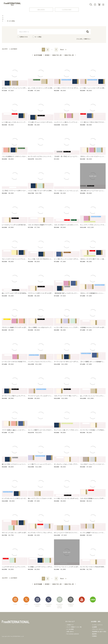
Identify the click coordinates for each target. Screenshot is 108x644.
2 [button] (48, 50)
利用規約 (94, 636)
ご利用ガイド (70, 625)
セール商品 (38, 37)
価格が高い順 (69, 55)
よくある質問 (70, 629)
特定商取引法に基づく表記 (99, 631)
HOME (3, 18)
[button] (63, 50)
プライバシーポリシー (98, 629)
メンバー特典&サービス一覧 (74, 627)
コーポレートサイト (97, 625)
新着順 (47, 55)
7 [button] (56, 50)
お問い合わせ (70, 631)
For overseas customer (73, 634)
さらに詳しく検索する (83, 39)
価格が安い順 (57, 55)
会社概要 (94, 627)
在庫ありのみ (24, 37)
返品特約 (94, 634)
